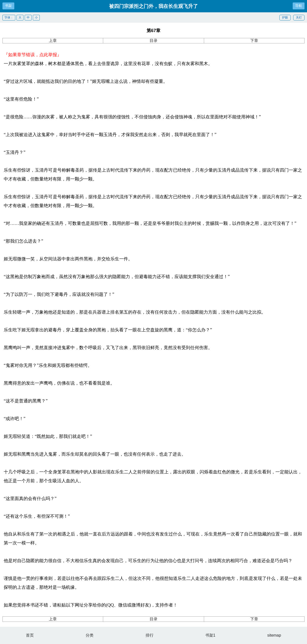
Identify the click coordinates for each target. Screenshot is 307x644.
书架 (8, 6)
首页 (30, 635)
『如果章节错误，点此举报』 (33, 55)
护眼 (285, 18)
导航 (299, 6)
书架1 (210, 635)
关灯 (299, 18)
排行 (150, 635)
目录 (153, 41)
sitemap (274, 635)
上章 (53, 41)
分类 (90, 635)
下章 (254, 41)
